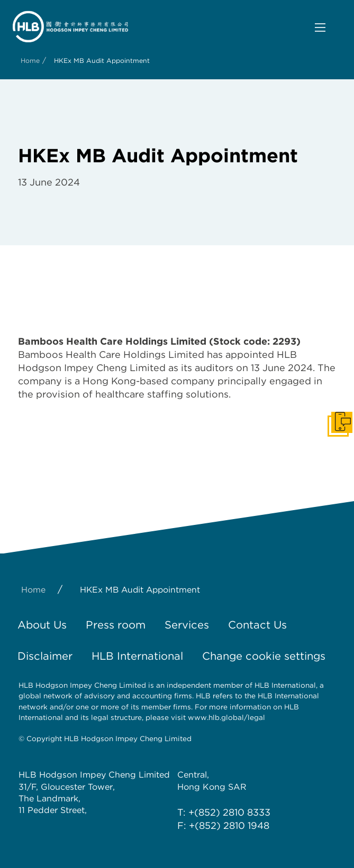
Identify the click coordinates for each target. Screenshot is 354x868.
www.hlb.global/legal (226, 717)
